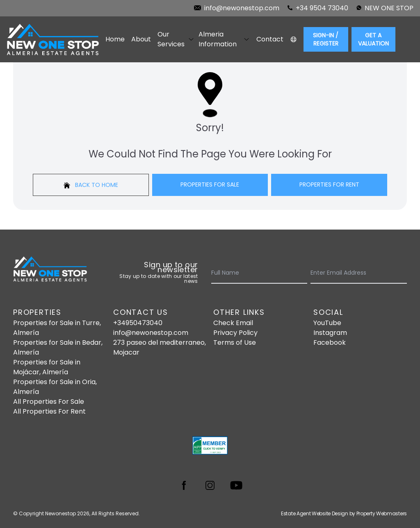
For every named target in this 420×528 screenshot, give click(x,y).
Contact (270, 39)
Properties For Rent (329, 184)
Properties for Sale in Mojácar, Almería (47, 367)
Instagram (330, 333)
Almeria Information (224, 39)
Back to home (91, 185)
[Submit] (402, 273)
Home (115, 39)
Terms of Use (235, 343)
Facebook (330, 343)
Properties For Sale (210, 184)
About (141, 39)
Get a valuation (373, 39)
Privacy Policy (235, 333)
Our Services (175, 39)
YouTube (327, 323)
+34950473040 (138, 323)
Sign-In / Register (326, 39)
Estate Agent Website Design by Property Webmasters (344, 513)
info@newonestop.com (151, 333)
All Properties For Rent (49, 411)
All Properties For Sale (49, 402)
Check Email (233, 323)
